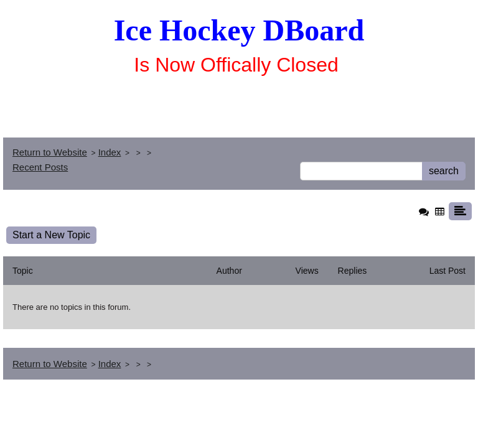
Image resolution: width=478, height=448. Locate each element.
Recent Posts (40, 167)
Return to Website (50, 152)
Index (110, 152)
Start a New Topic (51, 235)
